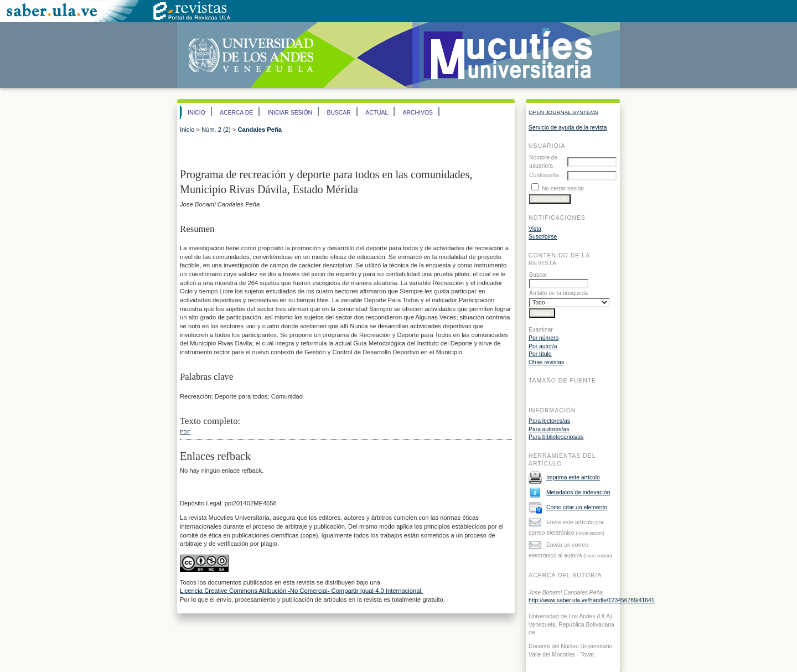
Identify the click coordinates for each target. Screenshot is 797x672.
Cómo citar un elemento (577, 507)
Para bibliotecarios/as (556, 437)
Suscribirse (543, 237)
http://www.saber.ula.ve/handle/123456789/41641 (592, 600)
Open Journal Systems (563, 112)
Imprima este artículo (573, 477)
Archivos (418, 113)
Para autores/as (549, 429)
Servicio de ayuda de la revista (568, 128)
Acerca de (236, 113)
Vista (535, 229)
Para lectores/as (549, 421)
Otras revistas (546, 362)
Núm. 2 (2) (216, 130)
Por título (540, 354)
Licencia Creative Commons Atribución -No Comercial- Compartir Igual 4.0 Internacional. (301, 591)
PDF (185, 431)
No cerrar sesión (563, 188)
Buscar (338, 113)
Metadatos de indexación (578, 492)
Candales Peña (260, 130)
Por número (544, 338)
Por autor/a (543, 346)
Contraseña (544, 175)
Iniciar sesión (290, 113)
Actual (377, 113)
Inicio (196, 113)
